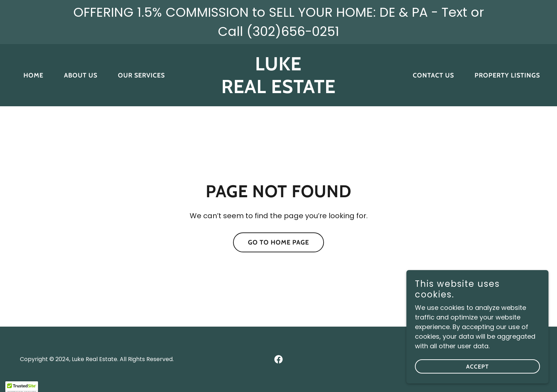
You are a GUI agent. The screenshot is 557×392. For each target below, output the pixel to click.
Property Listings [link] (507, 75)
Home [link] (33, 75)
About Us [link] (81, 75)
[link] (279, 91)
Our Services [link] (141, 75)
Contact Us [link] (433, 75)
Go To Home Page (278, 242)
